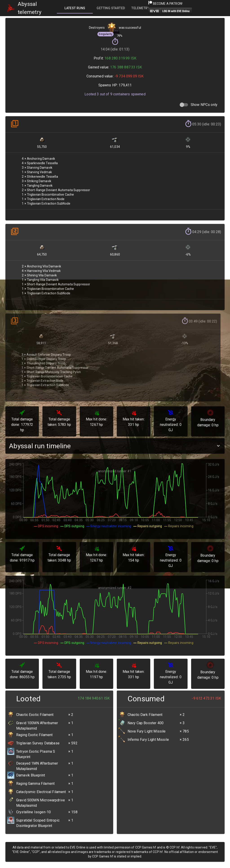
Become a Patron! (165, 4)
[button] (115, 446)
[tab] (75, 8)
